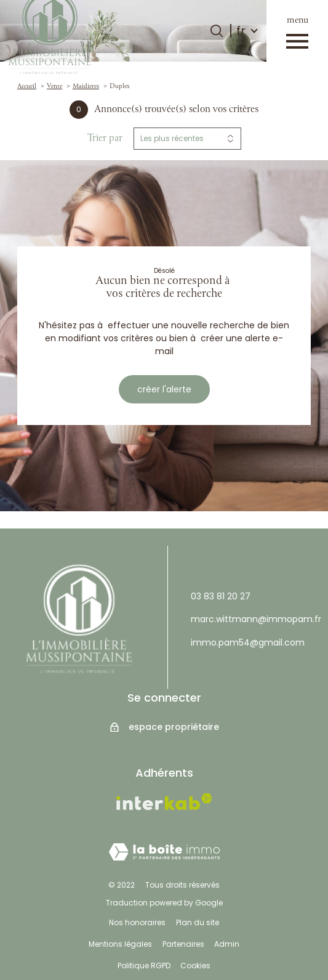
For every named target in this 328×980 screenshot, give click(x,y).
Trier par (105, 139)
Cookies (195, 966)
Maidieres (86, 86)
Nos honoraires (137, 922)
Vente (54, 86)
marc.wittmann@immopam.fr (256, 619)
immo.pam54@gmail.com (248, 642)
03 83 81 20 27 (221, 596)
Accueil (27, 86)
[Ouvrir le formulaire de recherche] (217, 31)
